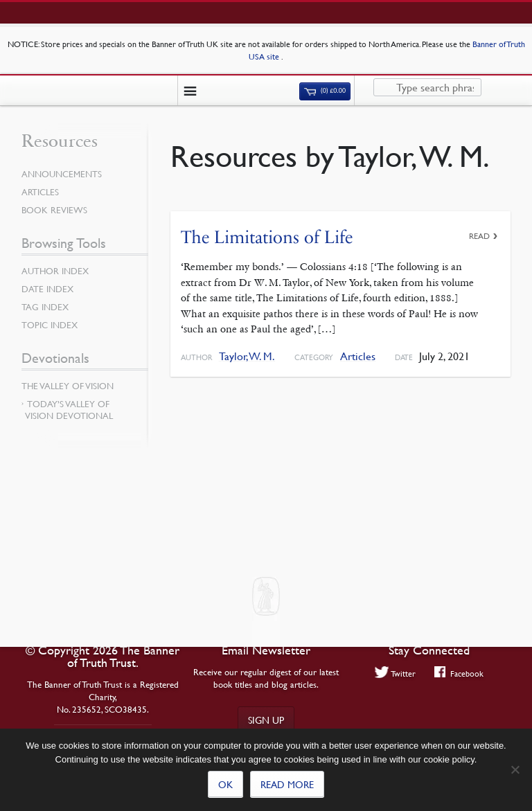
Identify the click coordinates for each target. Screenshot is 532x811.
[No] (515, 769)
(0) (325, 91)
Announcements (62, 174)
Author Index (55, 271)
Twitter (396, 673)
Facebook (459, 673)
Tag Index (45, 307)
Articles (358, 356)
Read (479, 236)
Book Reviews (54, 210)
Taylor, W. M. (247, 356)
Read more (287, 784)
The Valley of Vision (68, 386)
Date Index (47, 289)
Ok (225, 784)
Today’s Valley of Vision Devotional (69, 410)
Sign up (266, 720)
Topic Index (50, 325)
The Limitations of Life (267, 237)
